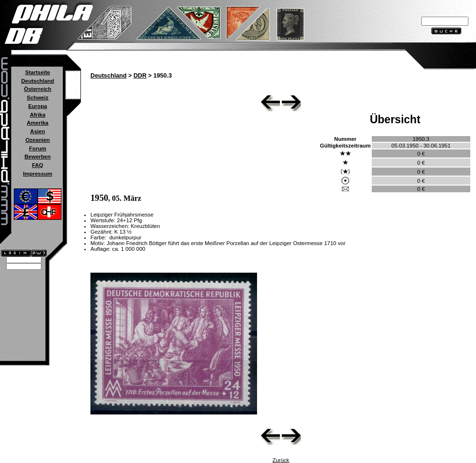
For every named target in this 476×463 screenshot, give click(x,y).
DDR (140, 76)
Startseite (38, 72)
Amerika (37, 123)
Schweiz (37, 98)
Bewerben (37, 157)
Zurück (281, 460)
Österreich (38, 89)
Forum (38, 148)
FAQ (38, 165)
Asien (37, 131)
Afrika (38, 115)
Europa (38, 106)
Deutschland (37, 81)
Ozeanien (37, 140)
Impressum (37, 174)
